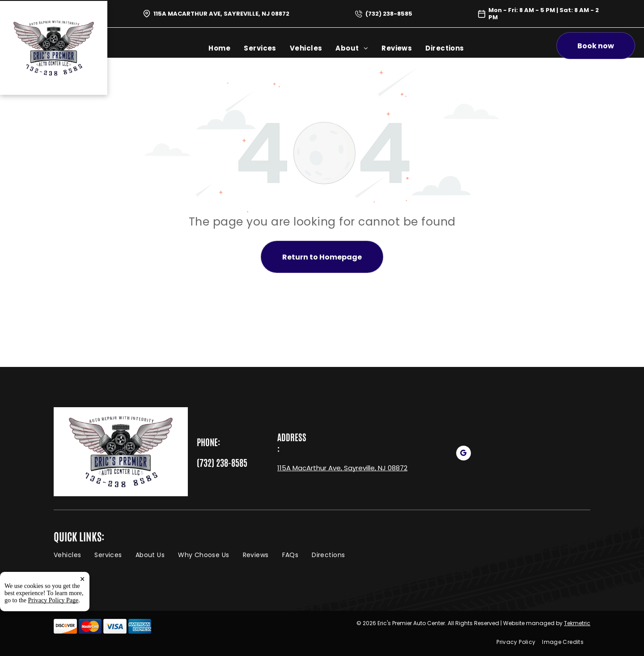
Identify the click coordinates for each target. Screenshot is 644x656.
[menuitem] (219, 48)
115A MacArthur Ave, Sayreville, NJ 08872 (221, 14)
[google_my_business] (464, 454)
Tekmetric (577, 623)
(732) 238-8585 (389, 14)
